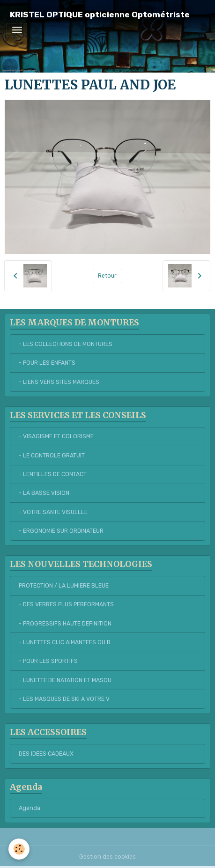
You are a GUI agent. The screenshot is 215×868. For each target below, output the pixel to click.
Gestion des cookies (107, 857)
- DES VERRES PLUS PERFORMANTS (66, 604)
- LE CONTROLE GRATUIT (52, 456)
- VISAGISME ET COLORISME (56, 436)
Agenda (30, 808)
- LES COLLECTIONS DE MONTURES (66, 344)
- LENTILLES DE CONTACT (53, 474)
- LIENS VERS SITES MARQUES (59, 382)
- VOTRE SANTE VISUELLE (53, 512)
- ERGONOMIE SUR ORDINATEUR (61, 531)
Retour (107, 276)
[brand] (100, 15)
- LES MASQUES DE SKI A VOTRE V (64, 699)
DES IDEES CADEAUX (46, 754)
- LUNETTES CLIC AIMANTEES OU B (65, 642)
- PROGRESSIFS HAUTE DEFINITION (65, 624)
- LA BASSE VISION (44, 493)
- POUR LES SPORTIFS (48, 661)
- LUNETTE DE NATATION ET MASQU (65, 680)
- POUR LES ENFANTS (47, 363)
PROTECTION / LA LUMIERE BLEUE (64, 586)
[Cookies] (19, 849)
